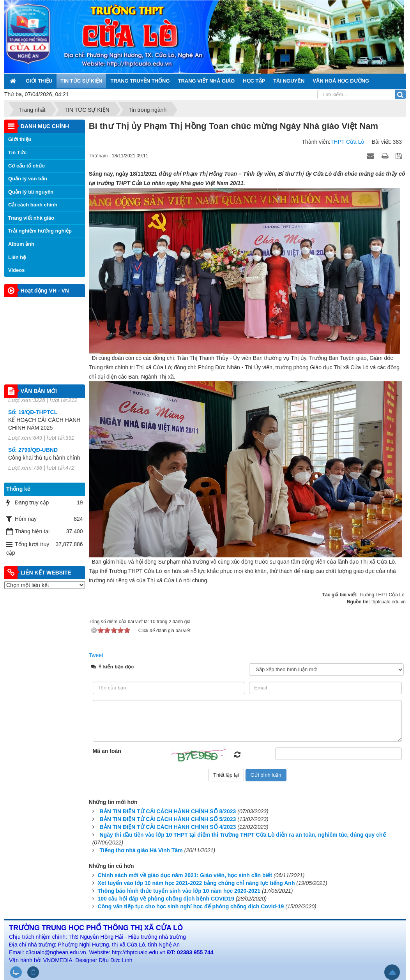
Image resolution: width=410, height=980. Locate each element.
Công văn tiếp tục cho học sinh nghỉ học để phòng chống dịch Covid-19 (191, 906)
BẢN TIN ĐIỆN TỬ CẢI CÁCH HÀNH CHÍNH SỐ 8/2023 (168, 811)
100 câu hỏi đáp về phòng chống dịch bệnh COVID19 (166, 899)
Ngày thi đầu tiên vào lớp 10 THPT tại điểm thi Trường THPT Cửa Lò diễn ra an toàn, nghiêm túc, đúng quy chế (243, 835)
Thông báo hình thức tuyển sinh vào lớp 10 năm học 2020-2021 (179, 891)
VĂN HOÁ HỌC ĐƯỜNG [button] (341, 81)
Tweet (96, 655)
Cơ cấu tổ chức (27, 166)
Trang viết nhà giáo (31, 218)
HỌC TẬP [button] (254, 81)
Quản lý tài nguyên (31, 192)
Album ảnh (21, 244)
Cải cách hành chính (33, 205)
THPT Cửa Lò (347, 142)
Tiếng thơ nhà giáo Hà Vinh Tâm (141, 850)
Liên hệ (17, 257)
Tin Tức (17, 152)
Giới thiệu (20, 139)
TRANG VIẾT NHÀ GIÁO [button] (207, 81)
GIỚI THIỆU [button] (39, 81)
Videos (16, 270)
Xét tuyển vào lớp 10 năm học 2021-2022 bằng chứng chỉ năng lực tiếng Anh (196, 883)
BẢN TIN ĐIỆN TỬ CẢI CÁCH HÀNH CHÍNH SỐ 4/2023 (168, 827)
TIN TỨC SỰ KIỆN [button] (81, 81)
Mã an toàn (107, 751)
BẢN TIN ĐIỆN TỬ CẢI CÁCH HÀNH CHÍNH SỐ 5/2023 (168, 819)
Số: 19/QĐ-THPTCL (33, 421)
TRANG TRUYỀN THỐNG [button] (140, 81)
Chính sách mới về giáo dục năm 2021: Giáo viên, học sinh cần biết (185, 875)
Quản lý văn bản (28, 179)
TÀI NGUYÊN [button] (289, 81)
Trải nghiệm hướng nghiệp (40, 231)
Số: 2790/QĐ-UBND (33, 458)
